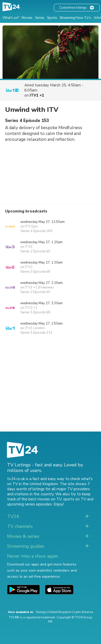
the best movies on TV (41, 499)
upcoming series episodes (29, 504)
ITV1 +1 (37, 95)
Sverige (41, 612)
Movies (27, 18)
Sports (52, 18)
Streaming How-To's (75, 18)
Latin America (83, 612)
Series (40, 18)
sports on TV (75, 499)
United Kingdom (60, 612)
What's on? (11, 18)
